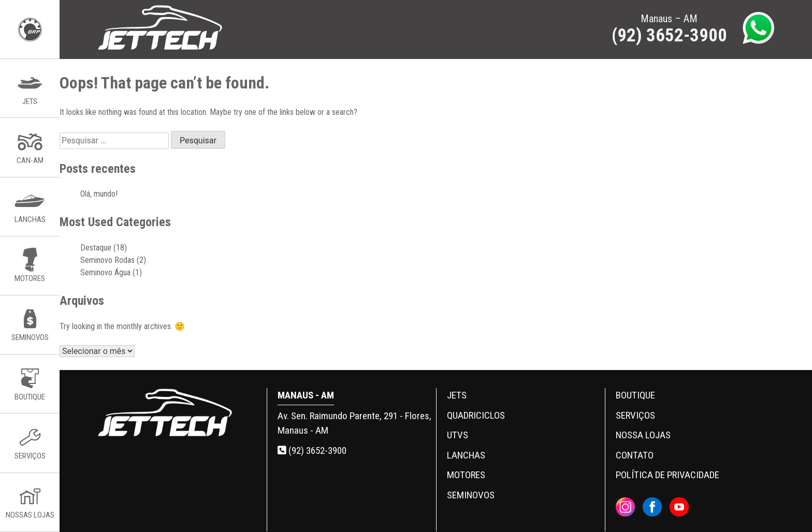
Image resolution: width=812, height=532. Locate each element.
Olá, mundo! (99, 194)
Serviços (635, 415)
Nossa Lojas (643, 435)
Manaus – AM (669, 29)
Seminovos (471, 495)
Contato (635, 455)
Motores (466, 475)
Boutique (635, 395)
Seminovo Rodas (107, 260)
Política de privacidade (668, 475)
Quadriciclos (476, 415)
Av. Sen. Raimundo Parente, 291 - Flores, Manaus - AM (354, 423)
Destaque (96, 248)
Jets (457, 395)
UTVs (458, 435)
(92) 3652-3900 (312, 450)
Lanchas (466, 455)
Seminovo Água (105, 272)
